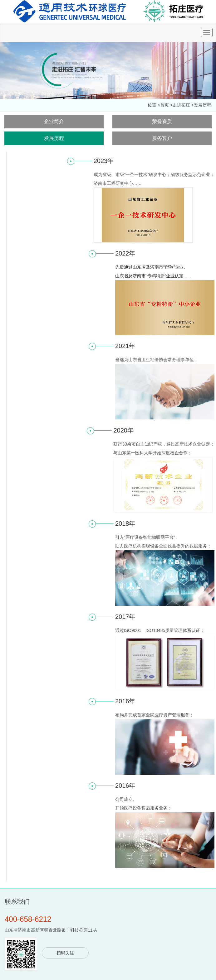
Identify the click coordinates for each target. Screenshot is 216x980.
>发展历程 (201, 105)
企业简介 (54, 121)
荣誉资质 (162, 121)
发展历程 (54, 138)
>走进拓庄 (180, 105)
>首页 (163, 105)
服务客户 (162, 138)
